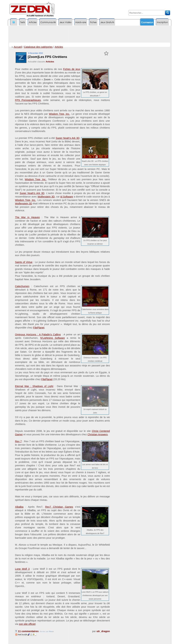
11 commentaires (27, 631)
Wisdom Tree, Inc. (59, 114)
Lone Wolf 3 (22, 569)
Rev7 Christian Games (59, 507)
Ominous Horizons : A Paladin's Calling (38, 334)
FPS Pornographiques (28, 100)
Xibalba (19, 507)
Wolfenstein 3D (46, 197)
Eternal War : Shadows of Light (34, 386)
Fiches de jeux (72, 69)
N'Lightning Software (53, 338)
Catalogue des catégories (38, 47)
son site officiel (27, 624)
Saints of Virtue (24, 262)
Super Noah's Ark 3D (68, 138)
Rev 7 (18, 441)
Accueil (18, 47)
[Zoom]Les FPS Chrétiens (47, 57)
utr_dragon (103, 631)
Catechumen (22, 286)
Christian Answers (98, 434)
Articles (59, 47)
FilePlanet (39, 328)
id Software (67, 197)
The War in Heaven (27, 217)
